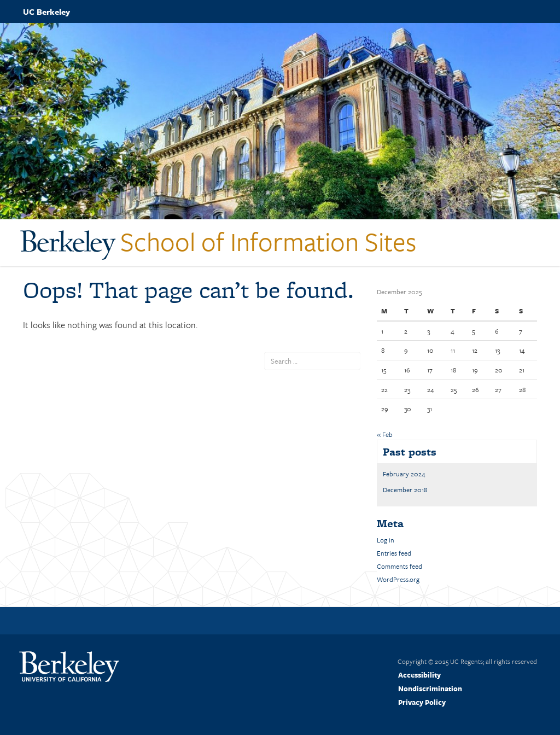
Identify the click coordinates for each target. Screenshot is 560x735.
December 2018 (405, 489)
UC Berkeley (46, 11)
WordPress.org (398, 579)
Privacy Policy (422, 702)
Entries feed (394, 553)
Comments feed (399, 566)
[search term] (312, 361)
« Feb (385, 434)
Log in (386, 540)
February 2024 (404, 474)
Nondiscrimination (430, 689)
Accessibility (419, 675)
